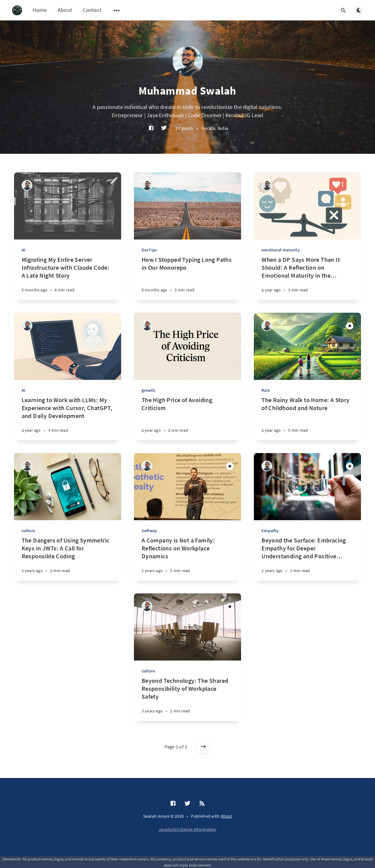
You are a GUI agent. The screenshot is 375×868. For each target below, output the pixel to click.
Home (40, 10)
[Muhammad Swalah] (27, 185)
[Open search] (344, 10)
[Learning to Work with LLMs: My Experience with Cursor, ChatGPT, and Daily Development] (68, 418)
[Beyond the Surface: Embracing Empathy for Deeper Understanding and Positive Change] (307, 558)
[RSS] (202, 804)
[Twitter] (164, 128)
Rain (266, 390)
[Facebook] (151, 128)
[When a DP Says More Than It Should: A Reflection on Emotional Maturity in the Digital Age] (307, 278)
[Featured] (350, 326)
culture (28, 531)
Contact (92, 10)
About (65, 10)
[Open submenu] (117, 10)
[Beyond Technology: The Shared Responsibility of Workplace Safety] (187, 699)
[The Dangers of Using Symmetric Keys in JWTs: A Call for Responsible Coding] (68, 558)
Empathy (270, 531)
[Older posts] (204, 747)
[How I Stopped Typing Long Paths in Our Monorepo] (187, 278)
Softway (149, 531)
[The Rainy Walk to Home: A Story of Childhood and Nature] (307, 418)
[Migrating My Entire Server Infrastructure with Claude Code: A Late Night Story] (68, 278)
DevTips (149, 250)
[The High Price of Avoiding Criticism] (187, 418)
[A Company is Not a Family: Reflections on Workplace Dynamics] (187, 558)
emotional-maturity (281, 250)
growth (148, 390)
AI (23, 250)
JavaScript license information (187, 829)
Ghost (226, 816)
